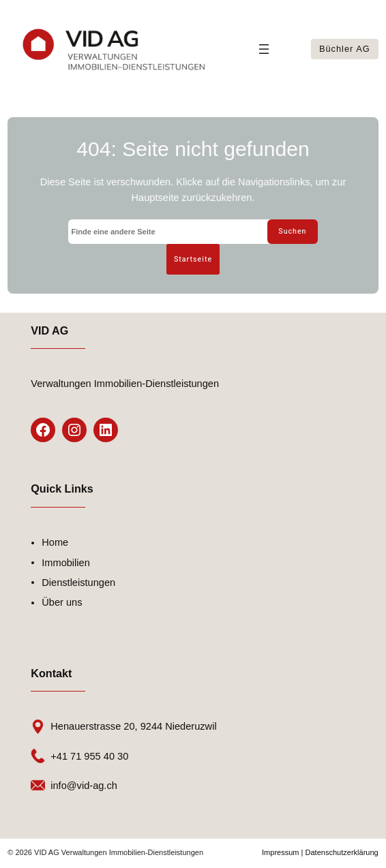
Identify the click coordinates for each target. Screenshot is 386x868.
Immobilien (66, 564)
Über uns (62, 604)
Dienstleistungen (78, 584)
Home (55, 544)
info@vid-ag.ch (84, 787)
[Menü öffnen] (264, 49)
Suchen (292, 231)
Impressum (280, 854)
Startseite (193, 260)
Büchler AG (345, 49)
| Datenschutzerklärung (339, 854)
